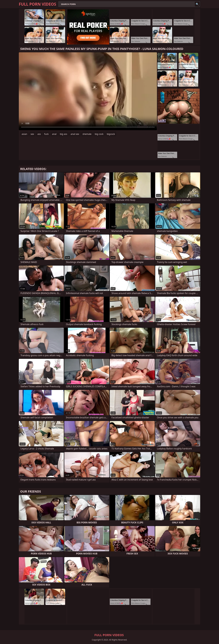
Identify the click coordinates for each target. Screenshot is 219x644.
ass (39, 134)
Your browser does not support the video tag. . (88, 91)
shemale (87, 134)
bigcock (111, 134)
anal (54, 134)
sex (32, 134)
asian (24, 134)
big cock (99, 134)
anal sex (75, 134)
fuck (46, 134)
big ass (63, 134)
